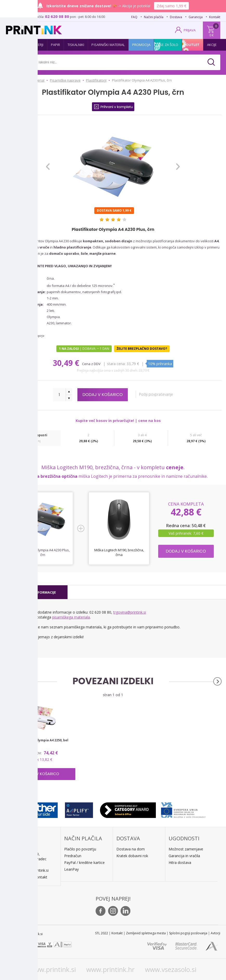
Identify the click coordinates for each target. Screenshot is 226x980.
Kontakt (215, 17)
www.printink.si (53, 969)
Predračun (73, 856)
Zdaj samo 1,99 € (171, 6)
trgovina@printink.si (130, 612)
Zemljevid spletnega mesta (146, 933)
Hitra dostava (180, 862)
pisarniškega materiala (71, 617)
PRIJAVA (190, 30)
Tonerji (37, 45)
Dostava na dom (131, 849)
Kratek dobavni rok (132, 856)
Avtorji (215, 933)
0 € (212, 35)
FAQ (134, 17)
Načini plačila (154, 17)
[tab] (36, 592)
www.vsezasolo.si (171, 969)
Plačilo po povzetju (80, 849)
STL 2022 (102, 933)
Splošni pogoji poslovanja (188, 933)
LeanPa (71, 869)
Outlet (193, 45)
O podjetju (21, 877)
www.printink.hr (110, 969)
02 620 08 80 (57, 16)
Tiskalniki (76, 45)
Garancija (196, 17)
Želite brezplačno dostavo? (142, 349)
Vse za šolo (168, 45)
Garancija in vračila (184, 856)
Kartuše (17, 45)
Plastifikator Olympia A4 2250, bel (41, 740)
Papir (56, 45)
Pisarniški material (108, 45)
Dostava (176, 17)
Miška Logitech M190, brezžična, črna (119, 552)
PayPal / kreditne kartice (84, 862)
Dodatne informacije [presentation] (36, 592)
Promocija (141, 45)
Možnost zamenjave (186, 849)
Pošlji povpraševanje (159, 394)
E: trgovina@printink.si (30, 870)
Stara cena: (116, 364)
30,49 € (67, 363)
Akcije (212, 45)
